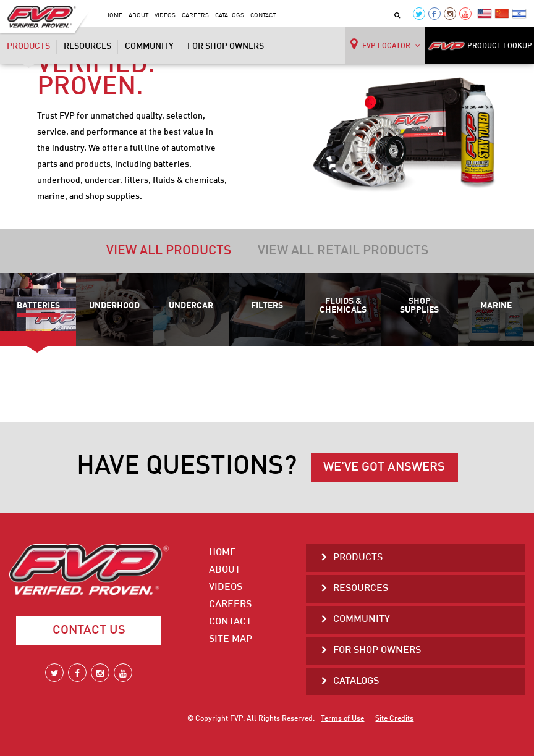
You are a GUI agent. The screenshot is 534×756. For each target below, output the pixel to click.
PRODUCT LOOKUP (480, 46)
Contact (263, 15)
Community (149, 46)
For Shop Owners (226, 46)
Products (28, 48)
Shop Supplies (419, 306)
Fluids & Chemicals (343, 306)
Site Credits (394, 719)
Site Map (231, 639)
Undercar (191, 306)
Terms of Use (342, 719)
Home (114, 15)
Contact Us (89, 631)
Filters (267, 306)
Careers (195, 15)
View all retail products (343, 251)
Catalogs (230, 15)
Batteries (38, 306)
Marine (496, 306)
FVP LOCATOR (385, 44)
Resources (87, 46)
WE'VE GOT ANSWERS (384, 468)
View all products (169, 251)
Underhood (114, 306)
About (138, 15)
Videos (165, 15)
